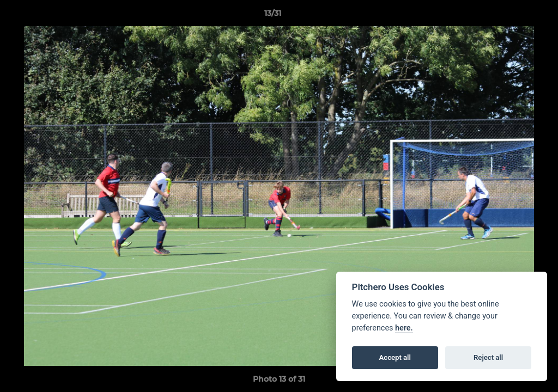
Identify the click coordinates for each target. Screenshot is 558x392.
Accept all (395, 357)
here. (404, 328)
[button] (512, 16)
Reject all (488, 357)
